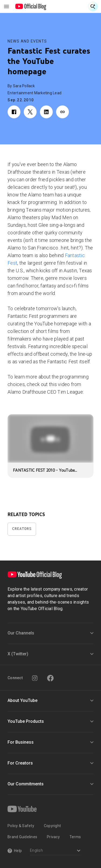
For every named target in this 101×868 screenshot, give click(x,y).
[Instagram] (35, 678)
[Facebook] (50, 678)
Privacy (53, 837)
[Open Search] (93, 7)
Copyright (52, 826)
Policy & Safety (21, 826)
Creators (22, 529)
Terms (75, 837)
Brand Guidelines (22, 837)
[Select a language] (55, 851)
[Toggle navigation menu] (6, 7)
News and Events (27, 41)
